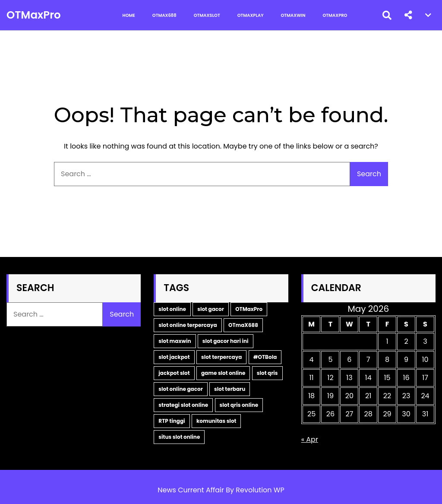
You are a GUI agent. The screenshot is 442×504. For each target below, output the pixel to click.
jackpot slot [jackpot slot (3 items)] (174, 373)
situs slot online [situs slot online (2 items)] (179, 437)
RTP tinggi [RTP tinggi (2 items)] (172, 421)
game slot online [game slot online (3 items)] (223, 373)
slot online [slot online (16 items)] (172, 309)
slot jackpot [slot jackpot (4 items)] (174, 357)
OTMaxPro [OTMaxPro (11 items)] (249, 309)
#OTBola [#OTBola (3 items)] (265, 357)
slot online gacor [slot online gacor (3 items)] (180, 389)
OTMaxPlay (251, 15)
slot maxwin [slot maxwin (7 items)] (175, 341)
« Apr (310, 439)
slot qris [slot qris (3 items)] (267, 373)
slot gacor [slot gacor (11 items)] (211, 309)
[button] (408, 15)
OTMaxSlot (207, 15)
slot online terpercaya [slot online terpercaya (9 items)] (188, 325)
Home (129, 15)
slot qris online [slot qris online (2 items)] (239, 405)
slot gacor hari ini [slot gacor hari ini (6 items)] (226, 341)
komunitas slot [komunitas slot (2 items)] (216, 421)
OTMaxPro (32, 15)
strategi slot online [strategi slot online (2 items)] (183, 405)
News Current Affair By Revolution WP (221, 490)
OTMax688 (164, 15)
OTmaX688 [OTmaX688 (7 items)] (243, 325)
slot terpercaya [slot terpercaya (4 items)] (222, 357)
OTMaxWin (293, 15)
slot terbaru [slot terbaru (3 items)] (230, 389)
